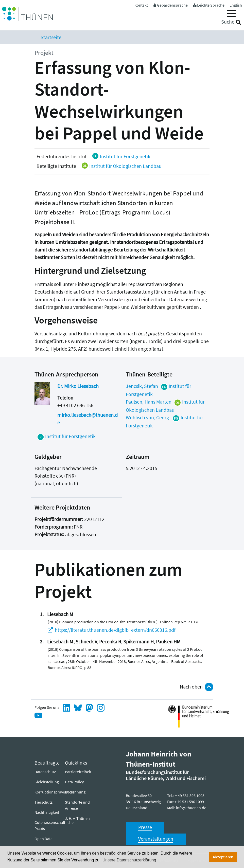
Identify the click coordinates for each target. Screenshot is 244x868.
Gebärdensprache (172, 5)
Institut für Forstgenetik (121, 156)
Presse (145, 827)
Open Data (43, 839)
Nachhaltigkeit (47, 812)
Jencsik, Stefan (142, 386)
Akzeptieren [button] (223, 857)
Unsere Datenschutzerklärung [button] (129, 860)
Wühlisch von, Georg (148, 417)
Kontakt (141, 5)
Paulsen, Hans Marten (149, 402)
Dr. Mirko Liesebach (78, 386)
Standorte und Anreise (77, 805)
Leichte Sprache (211, 5)
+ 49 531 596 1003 (190, 795)
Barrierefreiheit (78, 772)
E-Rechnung (75, 792)
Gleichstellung (47, 782)
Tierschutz (43, 802)
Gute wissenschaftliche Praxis (54, 825)
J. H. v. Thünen (77, 818)
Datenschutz (45, 772)
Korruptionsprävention (54, 792)
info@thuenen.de (191, 808)
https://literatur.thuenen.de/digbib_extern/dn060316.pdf (115, 630)
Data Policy (74, 782)
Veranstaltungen (156, 839)
